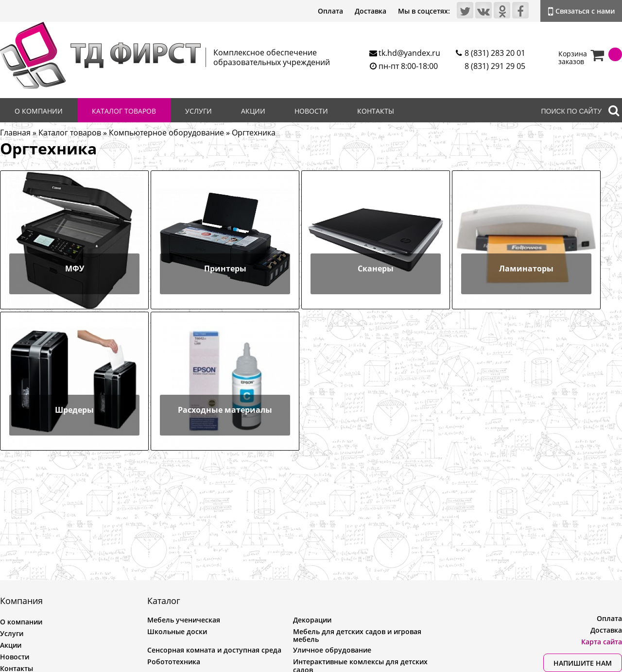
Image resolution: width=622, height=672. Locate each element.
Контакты (376, 111)
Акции (253, 111)
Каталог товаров (124, 111)
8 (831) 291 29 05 (495, 66)
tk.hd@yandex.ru (409, 53)
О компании (39, 111)
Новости (311, 111)
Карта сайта (602, 642)
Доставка (371, 11)
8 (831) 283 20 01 (495, 53)
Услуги (199, 111)
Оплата (330, 11)
